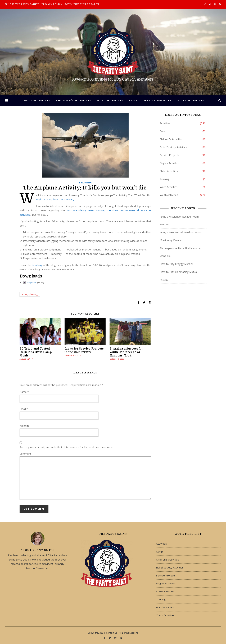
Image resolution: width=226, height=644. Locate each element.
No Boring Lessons (128, 633)
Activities (165, 123)
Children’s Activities (73, 100)
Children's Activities (171, 139)
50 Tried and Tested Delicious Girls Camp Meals (36, 352)
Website (25, 426)
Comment (25, 454)
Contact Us (112, 633)
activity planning (30, 294)
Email (24, 409)
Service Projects (157, 100)
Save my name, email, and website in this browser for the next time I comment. (67, 447)
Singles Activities (170, 163)
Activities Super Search (82, 4)
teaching (37, 265)
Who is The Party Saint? (22, 4)
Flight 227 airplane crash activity (55, 199)
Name (24, 392)
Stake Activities (191, 100)
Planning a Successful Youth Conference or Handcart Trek (126, 352)
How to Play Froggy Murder (176, 264)
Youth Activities (36, 100)
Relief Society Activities (173, 147)
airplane (32, 282)
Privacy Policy (52, 4)
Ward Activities (110, 100)
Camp (133, 100)
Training (85, 183)
